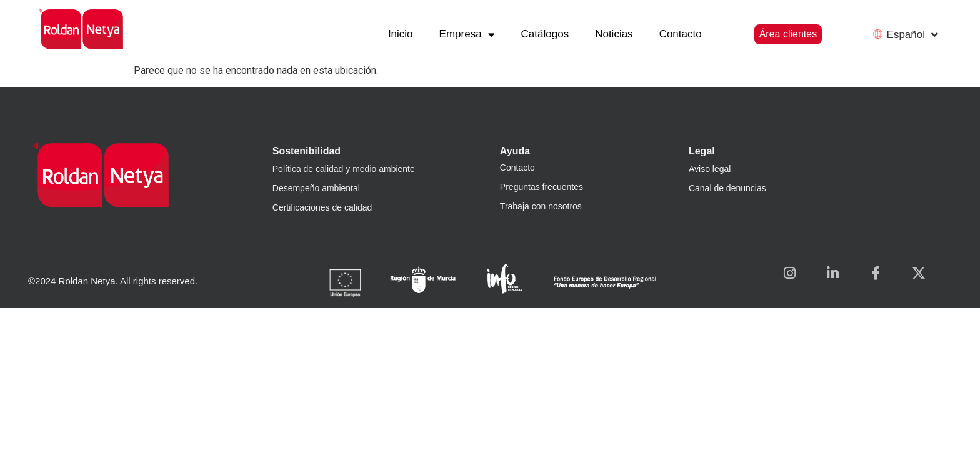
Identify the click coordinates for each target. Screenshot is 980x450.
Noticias (614, 34)
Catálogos (545, 34)
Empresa (467, 35)
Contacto (681, 34)
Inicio (401, 34)
